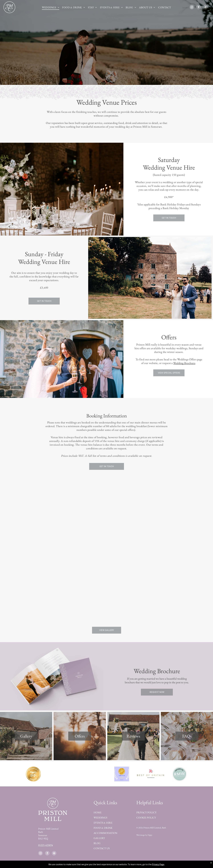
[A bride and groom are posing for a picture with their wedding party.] (106, 597)
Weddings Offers (187, 359)
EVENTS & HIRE (103, 823)
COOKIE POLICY (146, 818)
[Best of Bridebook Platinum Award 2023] (62, 774)
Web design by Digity (144, 835)
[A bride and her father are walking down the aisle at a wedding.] (173, 514)
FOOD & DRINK (103, 828)
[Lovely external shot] (40, 514)
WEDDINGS (100, 818)
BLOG (97, 843)
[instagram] (192, 7)
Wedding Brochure (184, 363)
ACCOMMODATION (105, 833)
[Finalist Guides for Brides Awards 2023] (91, 774)
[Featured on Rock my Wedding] (179, 774)
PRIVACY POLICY (146, 812)
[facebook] (199, 7)
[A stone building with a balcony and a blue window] (173, 580)
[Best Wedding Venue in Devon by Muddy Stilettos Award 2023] (33, 774)
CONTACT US (102, 848)
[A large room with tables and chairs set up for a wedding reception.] (106, 530)
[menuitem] (51, 7)
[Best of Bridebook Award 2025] (122, 774)
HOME (98, 812)
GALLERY (99, 838)
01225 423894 (46, 845)
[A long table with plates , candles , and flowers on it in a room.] (40, 580)
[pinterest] (205, 7)
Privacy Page (158, 864)
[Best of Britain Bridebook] (151, 774)
